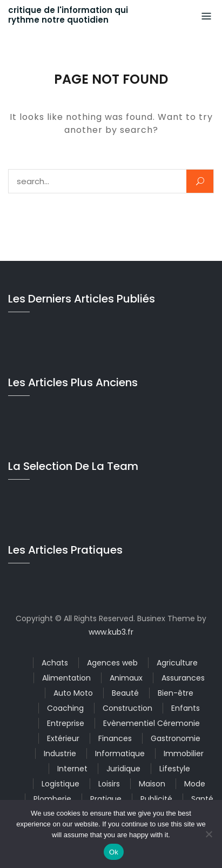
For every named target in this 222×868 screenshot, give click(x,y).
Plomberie (52, 799)
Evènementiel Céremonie (152, 723)
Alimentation (66, 678)
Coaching (65, 708)
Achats (55, 663)
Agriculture (177, 663)
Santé (202, 799)
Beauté (125, 693)
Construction (127, 708)
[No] (208, 834)
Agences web (112, 663)
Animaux (126, 678)
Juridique (123, 769)
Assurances (183, 678)
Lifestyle (175, 769)
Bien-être (176, 693)
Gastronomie (176, 738)
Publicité (156, 799)
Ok (114, 852)
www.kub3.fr (111, 632)
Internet (72, 769)
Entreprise (66, 723)
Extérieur (63, 738)
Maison (152, 784)
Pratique (106, 799)
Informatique (120, 753)
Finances (115, 738)
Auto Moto (73, 693)
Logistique (60, 784)
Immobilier (184, 753)
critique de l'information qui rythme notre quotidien (68, 15)
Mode (195, 784)
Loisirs (109, 784)
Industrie (60, 753)
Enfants (186, 708)
